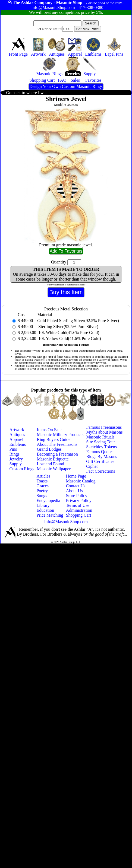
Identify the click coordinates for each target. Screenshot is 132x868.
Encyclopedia (48, 500)
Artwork (17, 430)
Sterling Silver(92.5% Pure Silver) (68, 327)
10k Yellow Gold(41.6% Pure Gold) (69, 338)
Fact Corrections (100, 471)
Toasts (42, 481)
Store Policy (77, 496)
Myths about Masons (104, 432)
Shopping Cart (79, 515)
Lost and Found (51, 464)
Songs (42, 496)
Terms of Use (78, 505)
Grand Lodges (49, 449)
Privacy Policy (79, 500)
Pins (13, 449)
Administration (79, 510)
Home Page (76, 476)
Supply (16, 464)
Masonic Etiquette (53, 459)
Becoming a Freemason (57, 454)
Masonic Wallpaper (54, 469)
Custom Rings (22, 469)
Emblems (18, 444)
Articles (43, 476)
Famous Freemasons (104, 427)
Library (43, 505)
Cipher (92, 466)
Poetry (42, 491)
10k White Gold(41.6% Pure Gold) (68, 333)
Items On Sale (49, 430)
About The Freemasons (57, 444)
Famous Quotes (100, 452)
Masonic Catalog (81, 481)
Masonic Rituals (100, 437)
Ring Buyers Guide (54, 439)
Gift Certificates (100, 461)
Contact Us (76, 486)
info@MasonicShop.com (66, 522)
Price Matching (50, 515)
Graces (42, 486)
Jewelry (16, 459)
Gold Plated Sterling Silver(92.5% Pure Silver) (78, 321)
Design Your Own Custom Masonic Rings (66, 86)
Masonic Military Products (60, 435)
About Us (74, 491)
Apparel (17, 439)
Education (45, 510)
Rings (15, 454)
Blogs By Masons (102, 457)
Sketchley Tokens (101, 447)
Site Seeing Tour (100, 442)
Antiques (17, 435)
